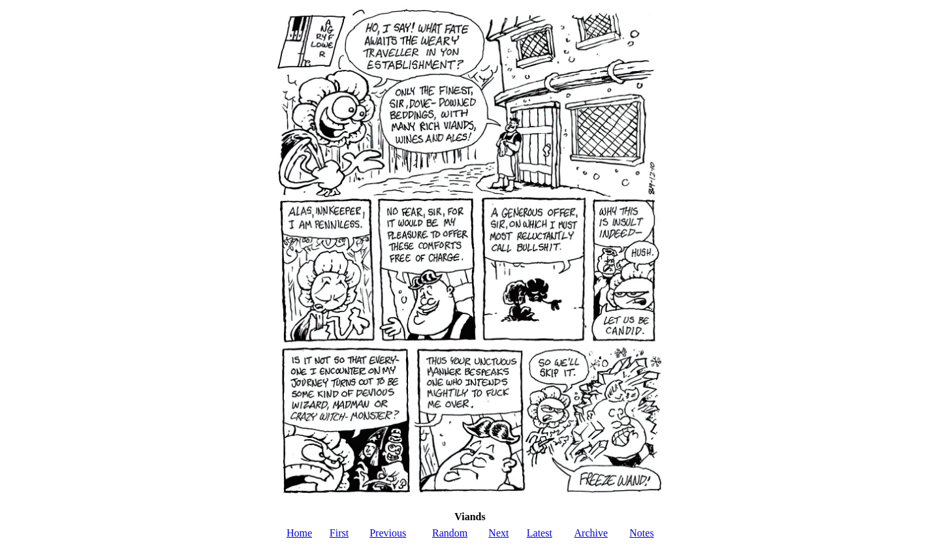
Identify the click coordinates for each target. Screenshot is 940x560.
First (339, 533)
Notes (641, 533)
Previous (388, 533)
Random (450, 533)
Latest (540, 533)
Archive (591, 533)
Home (299, 533)
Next (498, 533)
